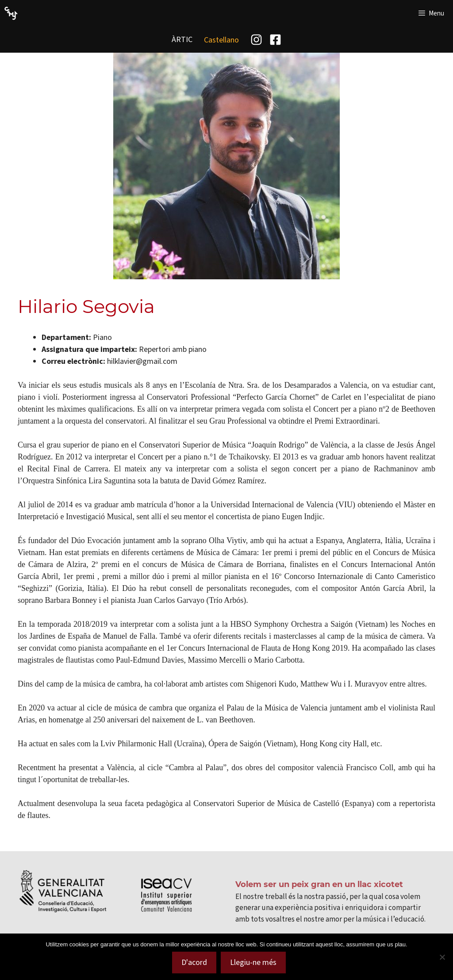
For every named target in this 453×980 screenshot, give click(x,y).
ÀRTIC (182, 39)
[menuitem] (221, 40)
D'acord (194, 962)
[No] (442, 957)
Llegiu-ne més (253, 962)
